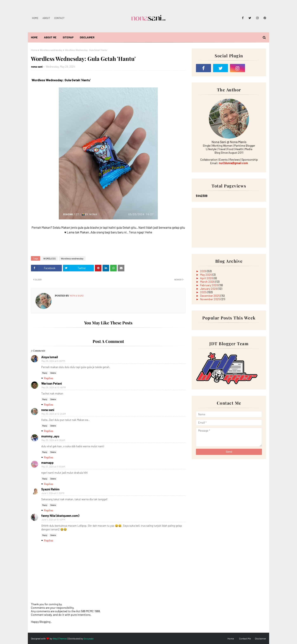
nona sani (37, 67)
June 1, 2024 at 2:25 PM (53, 493)
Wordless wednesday (51, 50)
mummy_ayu (50, 436)
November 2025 (210, 299)
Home (35, 18)
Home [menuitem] (34, 37)
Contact (59, 18)
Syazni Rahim (50, 489)
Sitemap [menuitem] (68, 37)
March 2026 (208, 282)
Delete (53, 373)
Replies (49, 378)
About (46, 18)
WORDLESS (49, 258)
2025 (204, 292)
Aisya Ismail (50, 357)
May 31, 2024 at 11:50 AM (53, 467)
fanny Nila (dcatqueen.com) (60, 516)
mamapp (47, 463)
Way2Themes (60, 638)
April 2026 (207, 278)
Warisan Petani (52, 383)
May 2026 (206, 275)
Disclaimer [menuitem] (87, 37)
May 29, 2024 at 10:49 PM (54, 387)
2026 (204, 271)
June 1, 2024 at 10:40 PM (53, 520)
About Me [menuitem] (50, 37)
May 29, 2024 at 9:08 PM (53, 361)
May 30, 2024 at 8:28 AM (53, 440)
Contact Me (245, 638)
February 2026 (209, 285)
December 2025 (210, 296)
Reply (45, 373)
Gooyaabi (89, 638)
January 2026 (209, 289)
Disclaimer (260, 638)
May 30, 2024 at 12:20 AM (54, 414)
